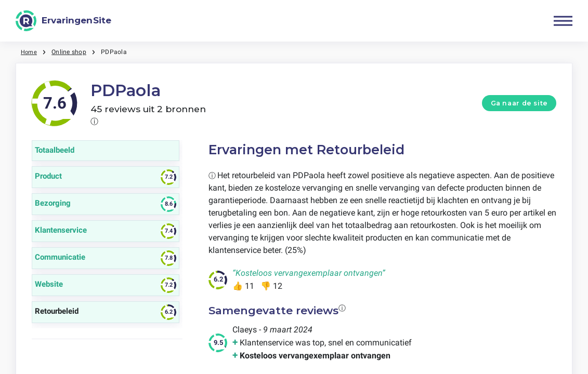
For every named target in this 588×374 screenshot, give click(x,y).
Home (30, 52)
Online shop (70, 52)
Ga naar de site (519, 103)
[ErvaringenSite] (63, 21)
